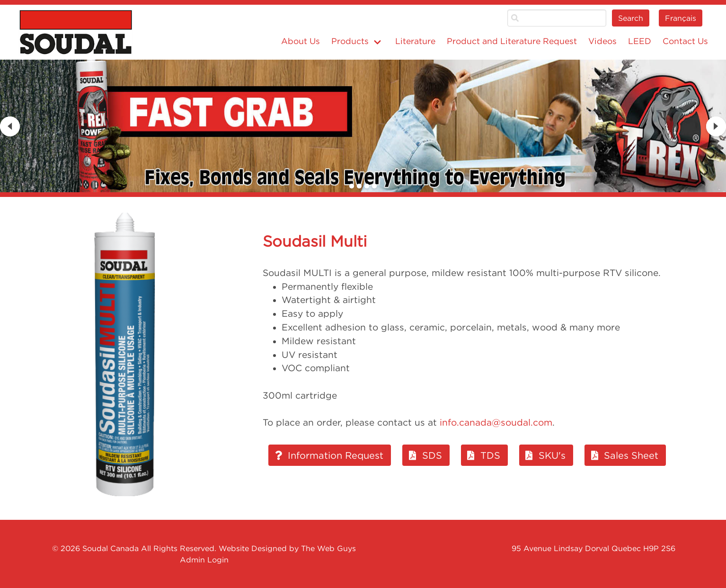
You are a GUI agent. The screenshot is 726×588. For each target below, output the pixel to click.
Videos (602, 41)
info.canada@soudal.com (496, 422)
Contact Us (685, 41)
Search (631, 18)
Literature (415, 41)
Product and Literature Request (512, 41)
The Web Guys (328, 548)
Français (681, 18)
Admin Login (204, 560)
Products (350, 41)
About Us (301, 41)
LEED (640, 41)
